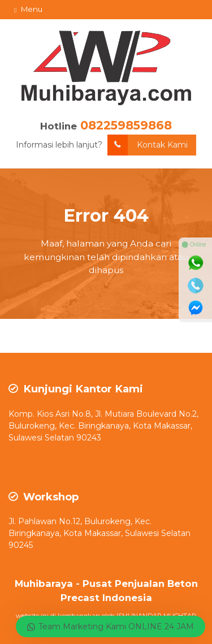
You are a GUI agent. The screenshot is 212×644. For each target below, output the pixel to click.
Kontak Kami (148, 145)
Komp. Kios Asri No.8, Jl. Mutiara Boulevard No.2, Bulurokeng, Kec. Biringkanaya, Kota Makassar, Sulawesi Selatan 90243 (103, 426)
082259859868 (126, 125)
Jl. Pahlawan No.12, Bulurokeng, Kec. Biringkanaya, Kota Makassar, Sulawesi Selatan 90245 (99, 533)
